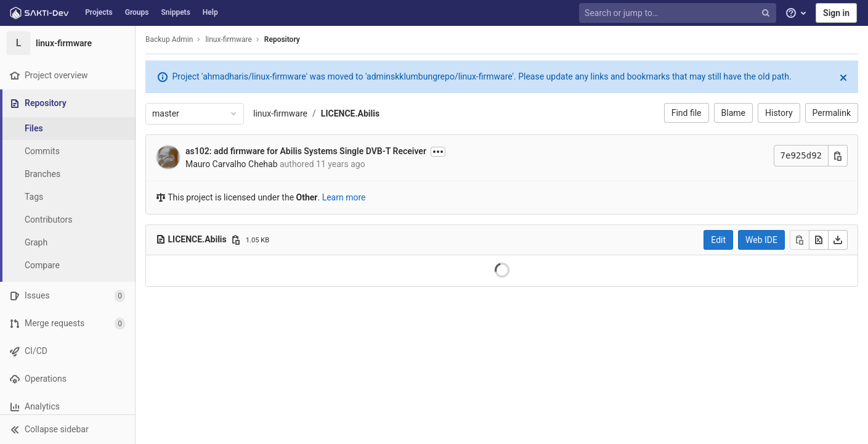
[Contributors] (68, 220)
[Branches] (68, 174)
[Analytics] (67, 407)
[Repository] (69, 103)
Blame (733, 113)
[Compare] (68, 265)
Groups (137, 12)
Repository (282, 39)
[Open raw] (819, 240)
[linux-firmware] (68, 43)
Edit (718, 240)
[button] (67, 429)
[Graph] (68, 243)
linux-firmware (280, 113)
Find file (687, 113)
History (779, 113)
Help (210, 12)
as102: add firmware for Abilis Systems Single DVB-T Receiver (306, 151)
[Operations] (67, 379)
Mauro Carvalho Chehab (232, 164)
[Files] (68, 129)
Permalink (832, 113)
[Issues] (67, 296)
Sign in (836, 13)
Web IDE (761, 240)
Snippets (176, 12)
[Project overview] (67, 76)
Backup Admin (169, 39)
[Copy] (800, 240)
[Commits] (68, 151)
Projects (99, 12)
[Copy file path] (236, 240)
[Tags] (68, 197)
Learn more (344, 197)
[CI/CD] (67, 351)
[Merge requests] (67, 323)
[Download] (838, 240)
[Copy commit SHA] (838, 156)
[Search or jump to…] (679, 13)
